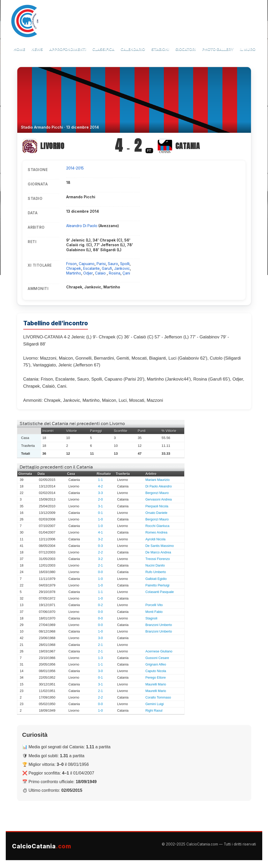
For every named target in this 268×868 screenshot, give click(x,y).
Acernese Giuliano (159, 651)
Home (19, 49)
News (37, 49)
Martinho (74, 273)
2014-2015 (75, 168)
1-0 (100, 519)
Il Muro (248, 49)
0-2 (100, 605)
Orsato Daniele (157, 513)
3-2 (100, 539)
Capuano (87, 264)
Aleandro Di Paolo (82, 226)
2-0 (100, 499)
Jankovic (122, 268)
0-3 (100, 546)
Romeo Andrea (157, 532)
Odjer (88, 273)
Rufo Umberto (156, 572)
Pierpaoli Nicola (157, 506)
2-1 (100, 565)
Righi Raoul (154, 711)
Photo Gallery (218, 49)
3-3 (100, 493)
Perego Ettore (156, 678)
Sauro (113, 264)
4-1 (100, 532)
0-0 (100, 572)
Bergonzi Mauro (157, 493)
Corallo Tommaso (158, 697)
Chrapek (74, 268)
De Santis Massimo (160, 546)
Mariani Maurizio (158, 480)
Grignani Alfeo (156, 664)
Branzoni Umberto (159, 625)
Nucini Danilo (155, 565)
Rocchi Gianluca (158, 526)
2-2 (100, 552)
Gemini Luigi (155, 704)
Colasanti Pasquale (160, 592)
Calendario (133, 49)
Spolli (125, 264)
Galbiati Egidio (156, 579)
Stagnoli (152, 618)
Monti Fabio (154, 612)
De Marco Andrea (158, 552)
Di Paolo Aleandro (159, 486)
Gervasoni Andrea (159, 499)
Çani (126, 273)
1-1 (100, 480)
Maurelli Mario (156, 684)
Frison (71, 264)
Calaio (101, 273)
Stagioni (160, 49)
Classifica (103, 49)
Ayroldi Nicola (156, 539)
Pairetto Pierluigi (158, 585)
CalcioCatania (42, 846)
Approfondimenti (68, 49)
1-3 (100, 658)
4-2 (100, 486)
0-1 (100, 513)
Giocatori (186, 49)
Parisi (101, 264)
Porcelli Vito (154, 605)
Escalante (91, 268)
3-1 (100, 506)
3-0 (100, 638)
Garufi (107, 268)
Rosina (115, 273)
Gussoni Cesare (157, 658)
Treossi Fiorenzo (158, 559)
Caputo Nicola (156, 671)
